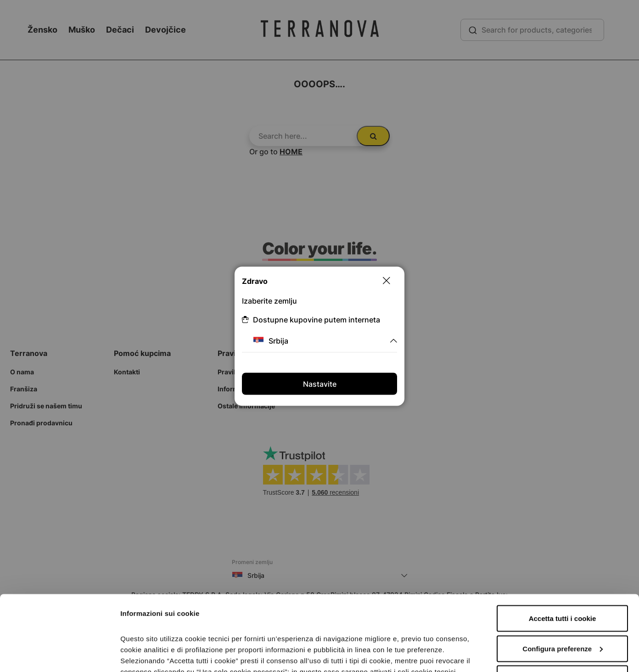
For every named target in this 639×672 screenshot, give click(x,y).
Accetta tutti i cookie (563, 543)
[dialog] (319, 336)
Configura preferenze (563, 573)
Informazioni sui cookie (159, 654)
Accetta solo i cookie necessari (563, 603)
